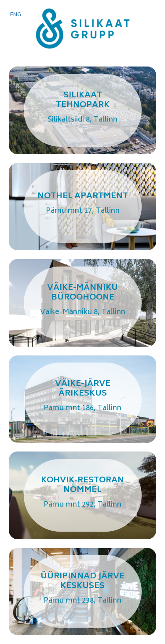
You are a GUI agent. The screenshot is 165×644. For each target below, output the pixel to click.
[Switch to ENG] (16, 16)
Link (82, 110)
